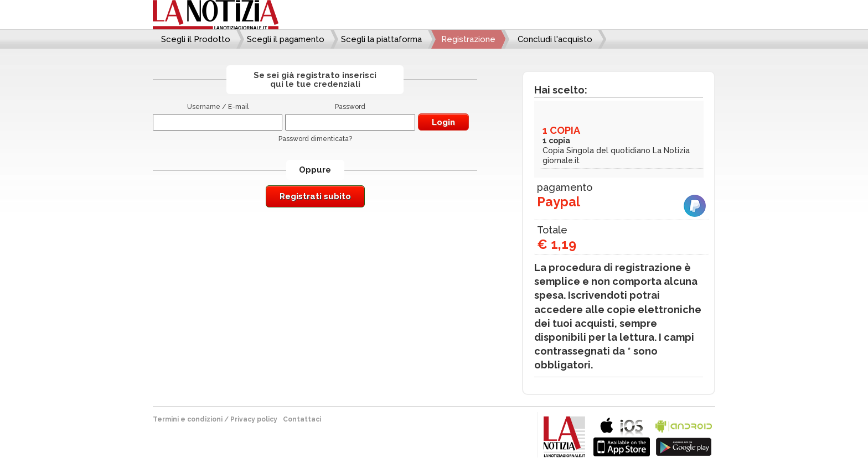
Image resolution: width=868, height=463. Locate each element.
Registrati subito (315, 196)
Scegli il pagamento (286, 39)
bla (622, 436)
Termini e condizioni (188, 419)
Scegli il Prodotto (196, 39)
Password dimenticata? (315, 139)
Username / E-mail (218, 107)
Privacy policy (254, 419)
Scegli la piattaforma (381, 39)
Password (350, 107)
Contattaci (302, 419)
